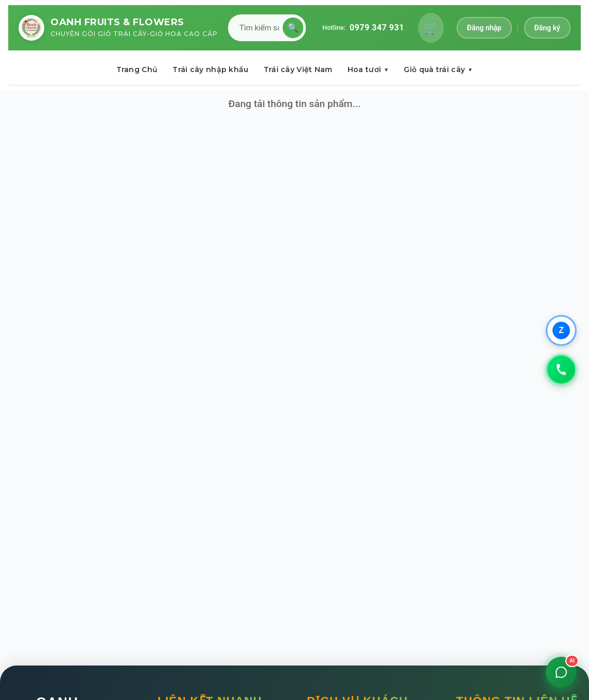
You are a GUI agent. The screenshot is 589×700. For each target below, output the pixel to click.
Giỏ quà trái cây (438, 69)
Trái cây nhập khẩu (210, 69)
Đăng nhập (484, 28)
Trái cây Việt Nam (298, 69)
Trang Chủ (137, 69)
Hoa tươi (368, 69)
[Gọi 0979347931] (561, 370)
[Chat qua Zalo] (561, 330)
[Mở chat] (561, 672)
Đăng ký (547, 28)
